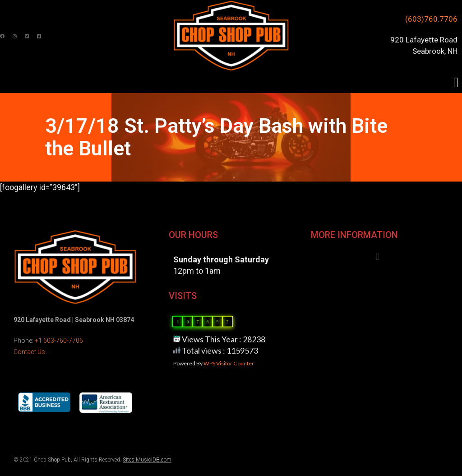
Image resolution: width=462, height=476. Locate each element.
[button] (456, 82)
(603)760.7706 (431, 19)
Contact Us (29, 352)
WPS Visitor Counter (229, 363)
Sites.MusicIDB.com (147, 460)
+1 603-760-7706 (59, 341)
